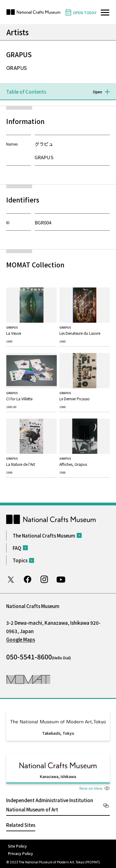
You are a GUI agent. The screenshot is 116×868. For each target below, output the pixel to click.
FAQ (17, 548)
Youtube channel (61, 579)
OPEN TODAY (85, 13)
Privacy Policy (21, 853)
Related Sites (21, 825)
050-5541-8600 (29, 657)
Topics (20, 560)
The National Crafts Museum (44, 536)
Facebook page (28, 579)
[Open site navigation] (105, 13)
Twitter (11, 579)
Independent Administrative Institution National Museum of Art (50, 805)
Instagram (44, 579)
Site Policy (17, 846)
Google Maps (21, 639)
